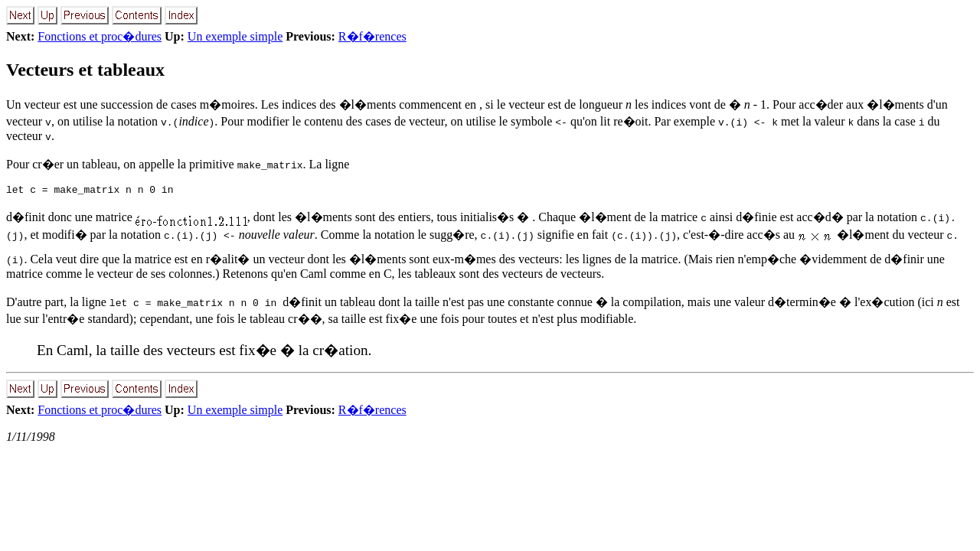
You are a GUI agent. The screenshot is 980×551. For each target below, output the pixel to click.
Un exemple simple (235, 36)
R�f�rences (372, 36)
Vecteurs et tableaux (85, 70)
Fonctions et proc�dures (100, 36)
